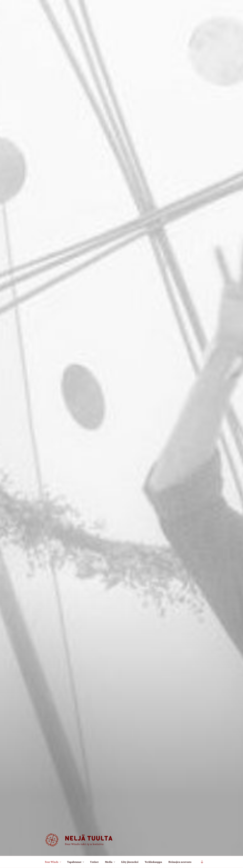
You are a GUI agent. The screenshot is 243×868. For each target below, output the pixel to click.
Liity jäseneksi (130, 862)
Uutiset (94, 862)
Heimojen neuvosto (180, 862)
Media (110, 862)
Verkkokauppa (153, 862)
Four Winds (53, 862)
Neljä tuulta (89, 838)
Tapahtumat (76, 862)
